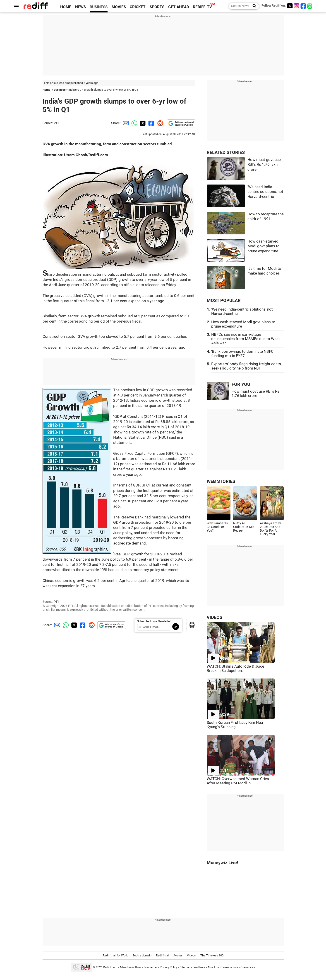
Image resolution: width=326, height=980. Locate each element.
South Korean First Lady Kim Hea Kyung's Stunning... (235, 725)
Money (178, 955)
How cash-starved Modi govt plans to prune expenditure (264, 246)
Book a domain (142, 955)
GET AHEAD (179, 7)
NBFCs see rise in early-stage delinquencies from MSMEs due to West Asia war (246, 339)
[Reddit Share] (159, 123)
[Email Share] (125, 123)
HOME (66, 7)
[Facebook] (303, 6)
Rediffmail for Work (115, 955)
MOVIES (119, 7)
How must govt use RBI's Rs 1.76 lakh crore (264, 165)
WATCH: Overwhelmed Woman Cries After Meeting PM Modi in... (238, 781)
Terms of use (230, 967)
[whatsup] (310, 6)
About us (213, 967)
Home (46, 90)
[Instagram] (297, 6)
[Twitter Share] (142, 123)
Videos (191, 955)
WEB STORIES (221, 481)
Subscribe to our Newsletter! (154, 621)
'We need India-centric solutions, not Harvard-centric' (265, 192)
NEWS (80, 7)
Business (60, 90)
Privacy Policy (169, 967)
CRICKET (138, 7)
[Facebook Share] (151, 123)
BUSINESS (99, 7)
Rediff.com (110, 967)
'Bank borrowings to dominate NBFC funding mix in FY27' (242, 354)
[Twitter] (290, 6)
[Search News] (253, 6)
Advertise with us (131, 967)
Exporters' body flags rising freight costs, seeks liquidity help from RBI (246, 366)
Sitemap (185, 967)
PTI (56, 123)
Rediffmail (163, 955)
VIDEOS (215, 617)
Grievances (248, 967)
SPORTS (157, 7)
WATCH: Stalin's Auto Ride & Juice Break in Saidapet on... (235, 669)
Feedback (199, 967)
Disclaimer (151, 967)
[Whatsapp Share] (134, 123)
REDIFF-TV (202, 7)
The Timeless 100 (212, 955)
